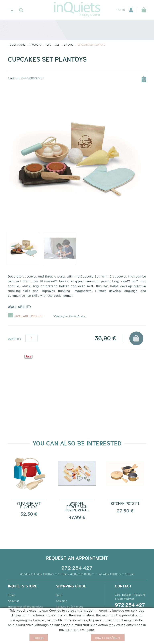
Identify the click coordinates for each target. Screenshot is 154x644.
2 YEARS (69, 45)
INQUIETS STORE (16, 45)
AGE (57, 45)
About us (14, 601)
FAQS (59, 595)
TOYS (48, 45)
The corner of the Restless (26, 607)
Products (35, 45)
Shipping (62, 601)
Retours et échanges (70, 607)
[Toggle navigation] (10, 10)
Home (12, 595)
